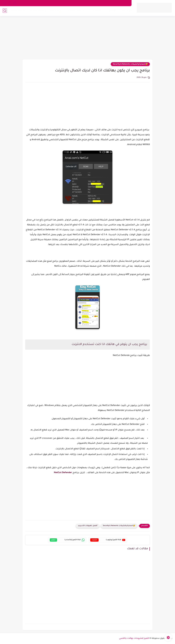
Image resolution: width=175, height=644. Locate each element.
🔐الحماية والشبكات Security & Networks (130, 64)
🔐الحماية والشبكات (37, 11)
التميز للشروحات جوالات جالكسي (134, 639)
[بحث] (5, 11)
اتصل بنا (116, 3)
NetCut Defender (63, 473)
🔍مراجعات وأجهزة (77, 11)
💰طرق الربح (55, 11)
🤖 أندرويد (126, 11)
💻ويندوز (97, 11)
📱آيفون (111, 11)
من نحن (125, 3)
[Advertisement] (87, 38)
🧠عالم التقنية (18, 11)
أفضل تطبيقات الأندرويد (88, 526)
